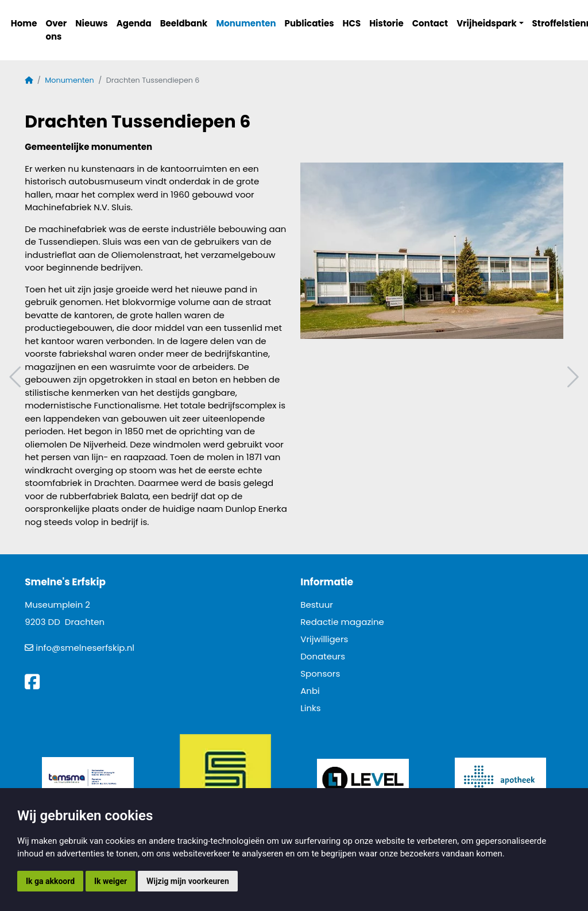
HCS (352, 23)
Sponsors (320, 673)
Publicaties (310, 23)
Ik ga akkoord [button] (50, 881)
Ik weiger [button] (111, 881)
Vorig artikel (17, 377)
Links (310, 708)
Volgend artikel (571, 377)
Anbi (310, 691)
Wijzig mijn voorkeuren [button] (188, 881)
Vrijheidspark (487, 23)
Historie (386, 23)
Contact (430, 23)
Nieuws (91, 23)
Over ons (56, 30)
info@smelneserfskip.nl (85, 648)
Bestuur (317, 605)
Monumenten (246, 23)
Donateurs (323, 656)
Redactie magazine (342, 622)
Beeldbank (184, 23)
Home (24, 23)
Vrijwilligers (324, 639)
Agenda (134, 23)
